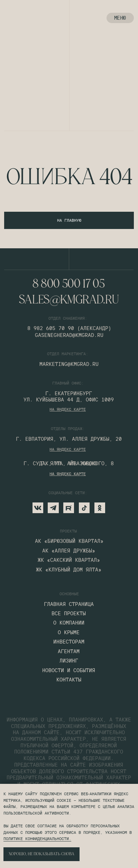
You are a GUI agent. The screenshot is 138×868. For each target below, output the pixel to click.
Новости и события (69, 670)
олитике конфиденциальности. (39, 839)
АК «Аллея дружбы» (69, 551)
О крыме (69, 632)
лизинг (69, 661)
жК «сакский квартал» (69, 560)
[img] (15, 18)
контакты (69, 680)
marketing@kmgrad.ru (69, 364)
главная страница (69, 604)
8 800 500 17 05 (69, 284)
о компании (69, 623)
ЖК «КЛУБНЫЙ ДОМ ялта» (69, 570)
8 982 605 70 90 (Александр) (69, 328)
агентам (69, 651)
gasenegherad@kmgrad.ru (69, 335)
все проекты (69, 613)
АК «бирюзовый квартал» (69, 541)
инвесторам (69, 642)
